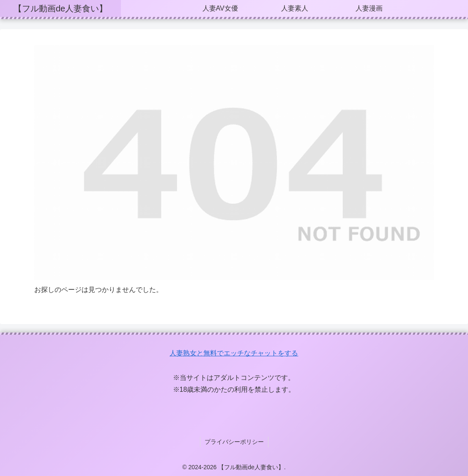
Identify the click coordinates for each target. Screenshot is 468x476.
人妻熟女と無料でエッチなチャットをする (234, 353)
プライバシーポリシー (234, 442)
